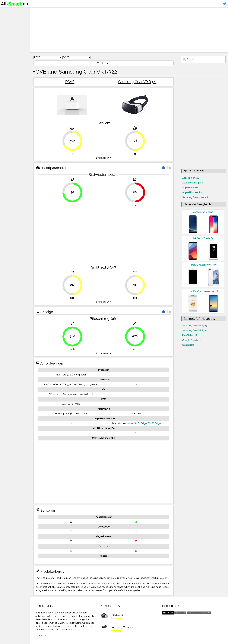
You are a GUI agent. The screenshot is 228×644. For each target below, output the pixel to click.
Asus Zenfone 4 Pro (193, 183)
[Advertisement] (124, 30)
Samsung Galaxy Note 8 (195, 197)
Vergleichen (104, 63)
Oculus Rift (188, 345)
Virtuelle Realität (12, 22)
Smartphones (10, 16)
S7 (135, 423)
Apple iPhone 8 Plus (193, 192)
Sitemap (7, 34)
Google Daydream (192, 340)
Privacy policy (42, 635)
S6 (149, 423)
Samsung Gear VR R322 (137, 82)
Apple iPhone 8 (190, 188)
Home (6, 10)
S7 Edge (142, 423)
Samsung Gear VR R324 (195, 331)
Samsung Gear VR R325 (195, 326)
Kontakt (7, 28)
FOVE (70, 82)
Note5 (130, 423)
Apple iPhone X (190, 178)
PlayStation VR (190, 335)
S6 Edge (156, 423)
